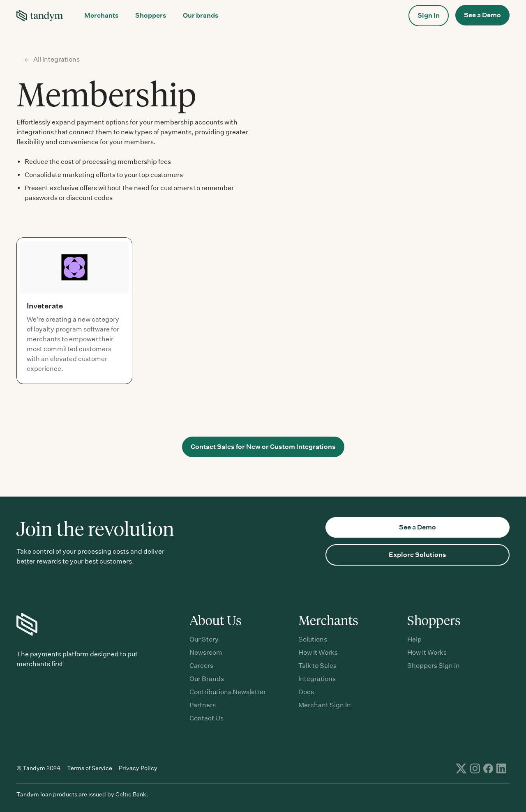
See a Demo (482, 15)
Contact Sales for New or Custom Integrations (263, 447)
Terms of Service (90, 768)
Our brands (201, 15)
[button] (102, 16)
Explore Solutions (418, 555)
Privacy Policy (138, 768)
